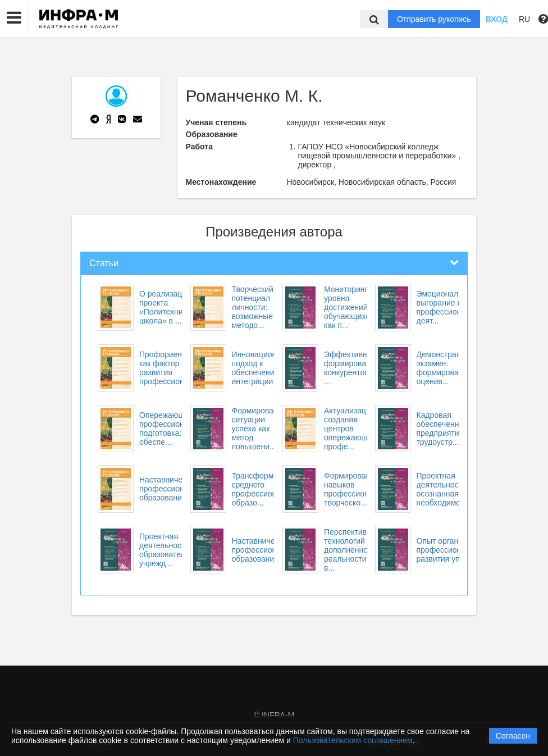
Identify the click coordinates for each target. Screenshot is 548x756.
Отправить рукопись (434, 19)
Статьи (104, 263)
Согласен (513, 736)
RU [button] (524, 19)
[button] (14, 18)
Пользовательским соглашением (353, 740)
